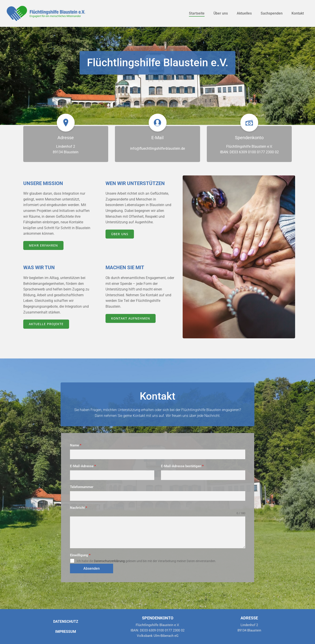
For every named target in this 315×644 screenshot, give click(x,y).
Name (76, 445)
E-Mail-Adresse (83, 466)
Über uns (221, 13)
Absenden (92, 568)
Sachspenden (272, 13)
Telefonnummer (82, 487)
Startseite (197, 13)
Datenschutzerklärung (109, 561)
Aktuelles (244, 13)
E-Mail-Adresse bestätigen (182, 466)
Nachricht (79, 508)
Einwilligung (80, 555)
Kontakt (298, 13)
